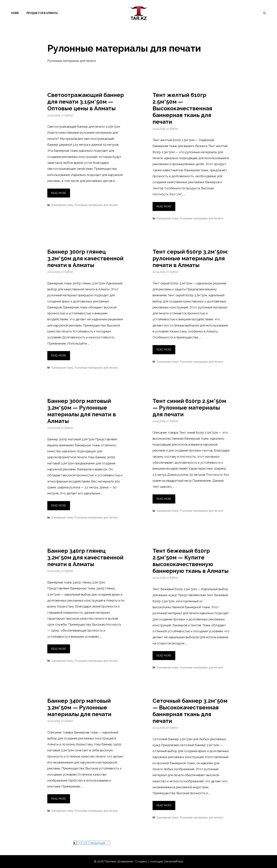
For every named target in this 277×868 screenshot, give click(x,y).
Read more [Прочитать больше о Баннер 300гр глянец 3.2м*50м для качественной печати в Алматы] (59, 356)
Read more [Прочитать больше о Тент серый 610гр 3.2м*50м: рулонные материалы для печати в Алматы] (164, 350)
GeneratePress (174, 861)
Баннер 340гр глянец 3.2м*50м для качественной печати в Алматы (85, 557)
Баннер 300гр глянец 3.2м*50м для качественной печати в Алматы (85, 258)
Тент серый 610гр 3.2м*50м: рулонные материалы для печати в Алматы (190, 258)
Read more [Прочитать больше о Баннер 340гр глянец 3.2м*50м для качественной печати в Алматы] (59, 649)
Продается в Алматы (42, 13)
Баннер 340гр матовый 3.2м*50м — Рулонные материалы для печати (79, 707)
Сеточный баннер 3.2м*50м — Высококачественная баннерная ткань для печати (190, 711)
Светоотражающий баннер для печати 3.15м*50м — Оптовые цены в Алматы (86, 102)
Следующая (98, 843)
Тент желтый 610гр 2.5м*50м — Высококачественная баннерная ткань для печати (182, 108)
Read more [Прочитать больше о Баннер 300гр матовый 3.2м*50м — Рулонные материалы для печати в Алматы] (59, 506)
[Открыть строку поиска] (265, 13)
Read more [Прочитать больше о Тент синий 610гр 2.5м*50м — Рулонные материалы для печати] (164, 499)
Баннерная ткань (62, 205)
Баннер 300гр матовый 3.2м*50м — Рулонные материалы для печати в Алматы (82, 411)
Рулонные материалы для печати (96, 205)
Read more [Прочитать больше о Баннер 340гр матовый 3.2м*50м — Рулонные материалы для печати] (59, 799)
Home (15, 13)
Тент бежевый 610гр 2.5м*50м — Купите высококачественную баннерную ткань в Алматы (191, 561)
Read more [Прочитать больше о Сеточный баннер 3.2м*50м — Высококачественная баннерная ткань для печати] (164, 805)
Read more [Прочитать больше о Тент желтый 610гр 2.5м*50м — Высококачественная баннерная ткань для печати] (164, 206)
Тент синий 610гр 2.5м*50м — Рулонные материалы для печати (189, 408)
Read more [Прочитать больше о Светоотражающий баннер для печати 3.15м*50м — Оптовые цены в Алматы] (59, 193)
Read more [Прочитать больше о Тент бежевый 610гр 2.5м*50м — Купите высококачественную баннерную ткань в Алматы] (164, 656)
